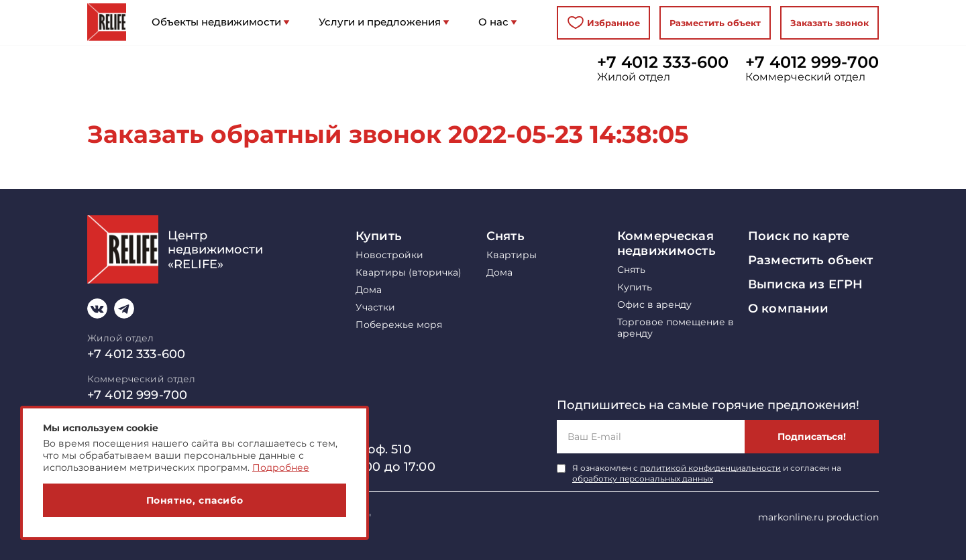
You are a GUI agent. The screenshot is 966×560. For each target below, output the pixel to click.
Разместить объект (715, 23)
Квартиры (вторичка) (409, 273)
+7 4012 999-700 (812, 62)
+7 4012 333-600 (663, 62)
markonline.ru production (818, 517)
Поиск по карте (799, 236)
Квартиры (512, 255)
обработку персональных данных (643, 479)
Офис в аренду (654, 305)
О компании (788, 309)
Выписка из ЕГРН (805, 284)
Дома (369, 290)
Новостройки (389, 255)
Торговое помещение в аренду (676, 328)
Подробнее (281, 467)
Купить (379, 236)
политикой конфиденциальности (710, 468)
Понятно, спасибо (195, 500)
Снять (505, 236)
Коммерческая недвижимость (666, 243)
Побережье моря (399, 325)
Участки (375, 307)
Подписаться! (812, 437)
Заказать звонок (829, 23)
